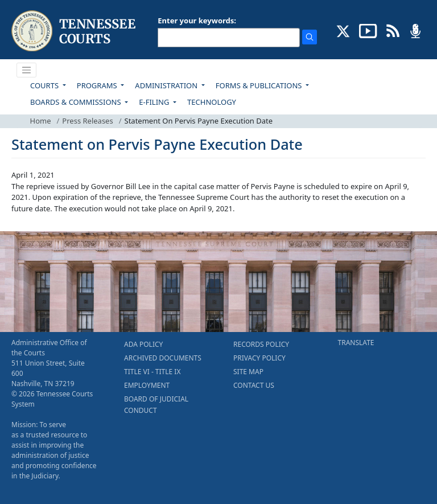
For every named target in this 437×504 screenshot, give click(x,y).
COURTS (45, 85)
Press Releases (87, 121)
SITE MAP (248, 372)
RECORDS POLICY (261, 344)
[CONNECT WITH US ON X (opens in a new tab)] (343, 30)
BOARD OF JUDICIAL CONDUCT (156, 405)
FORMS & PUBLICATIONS (260, 85)
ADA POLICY (143, 344)
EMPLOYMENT (147, 385)
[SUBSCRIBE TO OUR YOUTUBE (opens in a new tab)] (368, 30)
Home (41, 121)
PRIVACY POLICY (259, 358)
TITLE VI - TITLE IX (152, 372)
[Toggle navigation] (27, 70)
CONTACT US (254, 385)
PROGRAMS (98, 85)
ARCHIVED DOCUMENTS (163, 358)
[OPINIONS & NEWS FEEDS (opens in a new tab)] (393, 30)
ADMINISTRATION (167, 85)
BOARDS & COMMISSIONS (77, 102)
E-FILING (155, 102)
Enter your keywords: (197, 21)
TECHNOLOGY (212, 102)
